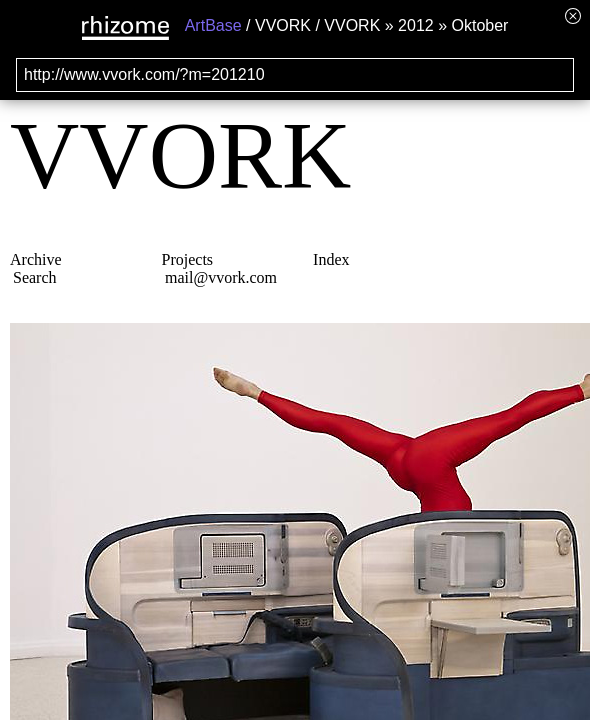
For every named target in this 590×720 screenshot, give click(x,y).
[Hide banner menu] (573, 15)
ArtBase (213, 25)
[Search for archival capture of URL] (295, 75)
